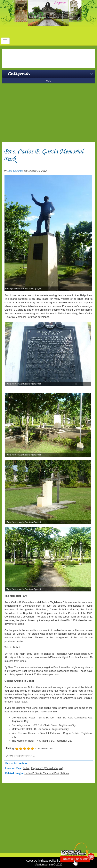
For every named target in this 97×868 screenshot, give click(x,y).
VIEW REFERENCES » (20, 756)
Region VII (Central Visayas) (47, 768)
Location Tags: (14, 768)
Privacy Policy (48, 861)
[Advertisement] (48, 58)
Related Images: (15, 773)
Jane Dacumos (15, 171)
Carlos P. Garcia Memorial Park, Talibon (47, 773)
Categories (19, 74)
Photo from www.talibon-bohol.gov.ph (23, 289)
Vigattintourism (44, 864)
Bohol (26, 768)
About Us (31, 861)
